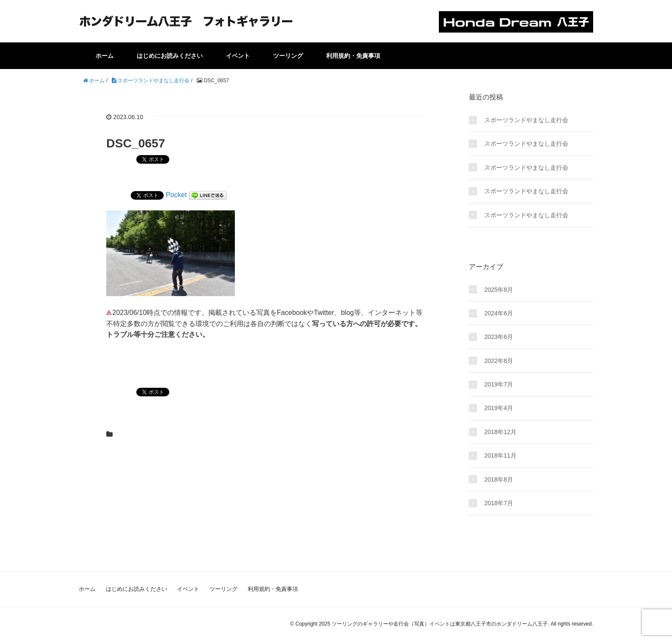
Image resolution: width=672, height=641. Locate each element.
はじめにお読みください (170, 56)
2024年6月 (499, 313)
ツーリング (288, 56)
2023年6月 (499, 337)
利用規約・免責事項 (353, 56)
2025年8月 (499, 290)
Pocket (176, 195)
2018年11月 (500, 455)
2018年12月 (500, 432)
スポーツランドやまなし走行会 (526, 120)
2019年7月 (499, 384)
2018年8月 (499, 479)
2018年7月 (499, 503)
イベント (238, 56)
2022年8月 (499, 361)
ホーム (105, 56)
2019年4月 (499, 408)
